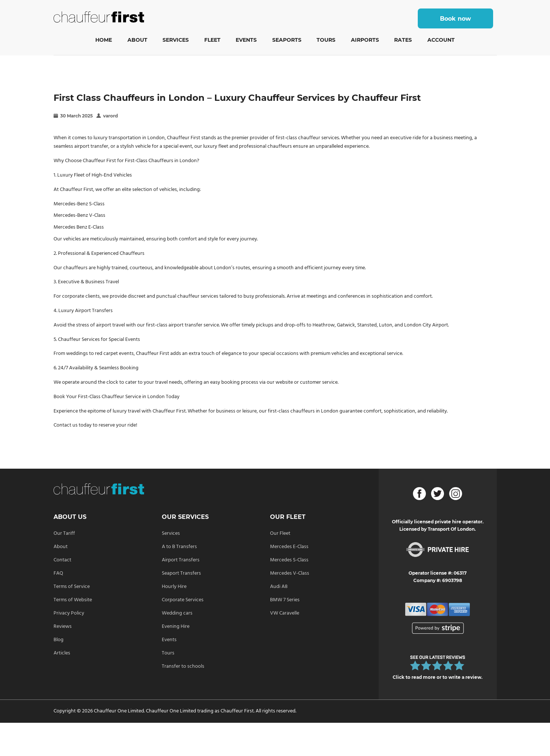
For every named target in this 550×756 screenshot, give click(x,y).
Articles (62, 653)
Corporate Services (183, 600)
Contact (62, 560)
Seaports (287, 40)
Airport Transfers (181, 560)
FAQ (58, 573)
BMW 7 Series (285, 600)
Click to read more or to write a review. (438, 677)
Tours (326, 40)
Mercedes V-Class (290, 573)
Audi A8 (279, 587)
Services (176, 40)
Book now (455, 19)
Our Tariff (64, 533)
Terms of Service (72, 587)
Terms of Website (73, 600)
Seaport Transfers (181, 573)
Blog (59, 640)
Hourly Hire (174, 587)
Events (246, 40)
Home (104, 40)
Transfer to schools (183, 666)
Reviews (63, 627)
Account (441, 40)
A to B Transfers (179, 547)
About (137, 40)
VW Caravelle (285, 613)
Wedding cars (177, 613)
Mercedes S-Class (289, 560)
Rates (403, 40)
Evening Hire (176, 627)
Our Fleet (280, 533)
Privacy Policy (69, 613)
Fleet (212, 40)
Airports (365, 40)
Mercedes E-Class (289, 547)
